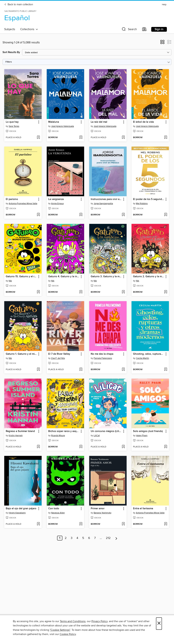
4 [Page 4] (77, 538)
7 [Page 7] (95, 538)
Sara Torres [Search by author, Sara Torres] (14, 126)
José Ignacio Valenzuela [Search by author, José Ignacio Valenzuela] (63, 126)
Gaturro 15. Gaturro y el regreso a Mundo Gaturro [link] (21, 277)
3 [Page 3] (72, 538)
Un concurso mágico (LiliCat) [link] (106, 431)
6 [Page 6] (89, 538)
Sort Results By (11, 52)
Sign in (159, 29)
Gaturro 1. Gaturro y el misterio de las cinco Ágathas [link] (21, 354)
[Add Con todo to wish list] (81, 524)
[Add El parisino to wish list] (38, 215)
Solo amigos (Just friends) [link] (148, 431)
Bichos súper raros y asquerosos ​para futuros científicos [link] (64, 431)
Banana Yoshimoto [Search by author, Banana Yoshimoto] (102, 513)
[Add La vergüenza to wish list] (81, 215)
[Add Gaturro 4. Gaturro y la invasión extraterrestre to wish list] (81, 292)
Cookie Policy (68, 634)
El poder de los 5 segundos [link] (149, 199)
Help (164, 5)
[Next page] (116, 538)
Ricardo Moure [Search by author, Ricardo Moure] (58, 436)
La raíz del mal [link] (99, 122)
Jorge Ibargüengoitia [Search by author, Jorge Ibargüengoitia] (103, 204)
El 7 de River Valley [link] (59, 354)
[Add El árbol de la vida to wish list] (166, 138)
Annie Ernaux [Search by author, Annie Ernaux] (57, 204)
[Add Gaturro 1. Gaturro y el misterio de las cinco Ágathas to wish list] (38, 370)
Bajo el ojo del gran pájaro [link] (21, 509)
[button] (129, 30)
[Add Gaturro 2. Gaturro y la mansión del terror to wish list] (166, 292)
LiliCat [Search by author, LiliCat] (97, 436)
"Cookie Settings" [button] (60, 630)
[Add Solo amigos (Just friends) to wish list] (166, 447)
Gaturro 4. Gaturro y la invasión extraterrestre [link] (64, 277)
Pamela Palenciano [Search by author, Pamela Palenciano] (103, 358)
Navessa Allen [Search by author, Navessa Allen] (58, 513)
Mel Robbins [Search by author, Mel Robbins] (142, 204)
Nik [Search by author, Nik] (10, 281)
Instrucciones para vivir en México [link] (106, 199)
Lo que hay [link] (12, 122)
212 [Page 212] (108, 538)
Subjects (10, 29)
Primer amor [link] (98, 509)
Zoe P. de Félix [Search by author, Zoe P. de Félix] (58, 358)
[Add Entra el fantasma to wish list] (166, 524)
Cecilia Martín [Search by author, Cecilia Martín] (142, 358)
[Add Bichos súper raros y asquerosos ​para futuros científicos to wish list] (81, 447)
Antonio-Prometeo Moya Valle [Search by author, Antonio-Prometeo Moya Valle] (23, 204)
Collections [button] (29, 29)
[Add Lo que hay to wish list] (38, 138)
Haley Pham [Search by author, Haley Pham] (142, 436)
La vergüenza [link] (56, 199)
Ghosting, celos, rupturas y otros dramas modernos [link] (149, 354)
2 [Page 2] (66, 538)
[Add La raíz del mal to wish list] (123, 138)
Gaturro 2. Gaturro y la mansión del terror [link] (149, 277)
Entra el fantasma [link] (143, 509)
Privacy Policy (99, 621)
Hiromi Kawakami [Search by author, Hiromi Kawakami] (17, 513)
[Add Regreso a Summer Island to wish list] (38, 447)
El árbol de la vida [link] (143, 122)
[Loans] (144, 30)
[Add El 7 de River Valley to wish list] (81, 370)
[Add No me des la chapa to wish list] (123, 370)
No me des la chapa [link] (102, 354)
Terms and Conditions (73, 621)
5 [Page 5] (83, 538)
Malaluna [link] (54, 122)
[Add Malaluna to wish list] (81, 138)
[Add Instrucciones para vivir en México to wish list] (123, 215)
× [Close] (159, 624)
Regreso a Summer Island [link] (20, 431)
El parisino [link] (12, 199)
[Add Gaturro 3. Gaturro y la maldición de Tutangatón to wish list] (123, 292)
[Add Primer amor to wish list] (123, 524)
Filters (9, 62)
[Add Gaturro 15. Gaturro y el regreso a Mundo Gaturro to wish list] (38, 292)
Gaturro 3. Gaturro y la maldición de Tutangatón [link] (106, 277)
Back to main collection (19, 5)
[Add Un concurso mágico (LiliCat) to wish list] (123, 447)
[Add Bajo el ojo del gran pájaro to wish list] (38, 524)
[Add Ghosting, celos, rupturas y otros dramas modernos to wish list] (166, 370)
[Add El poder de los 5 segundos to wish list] (166, 215)
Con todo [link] (54, 509)
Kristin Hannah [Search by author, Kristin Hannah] (16, 436)
